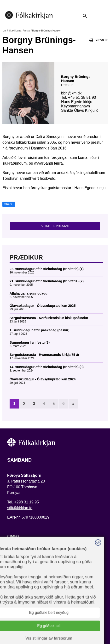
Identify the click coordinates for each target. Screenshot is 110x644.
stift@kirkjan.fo (20, 508)
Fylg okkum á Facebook (28, 597)
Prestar (27, 31)
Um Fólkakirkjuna (12, 31)
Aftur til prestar (55, 226)
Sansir (52, 626)
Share (8, 204)
